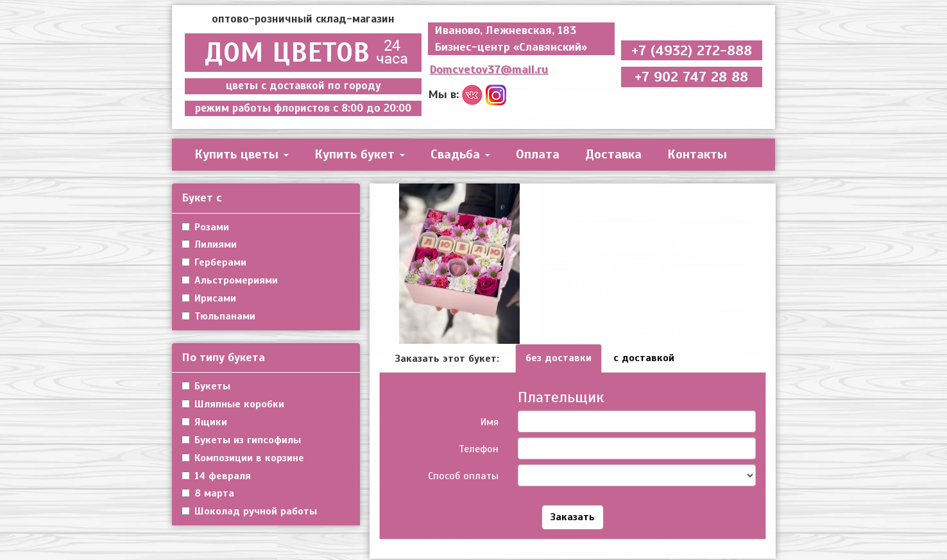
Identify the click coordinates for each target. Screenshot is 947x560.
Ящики (204, 422)
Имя (490, 422)
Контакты (697, 154)
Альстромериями (230, 280)
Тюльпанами (218, 316)
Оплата (538, 154)
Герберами (214, 262)
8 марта (208, 493)
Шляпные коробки (233, 404)
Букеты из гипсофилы (241, 440)
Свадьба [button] (460, 154)
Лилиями (209, 244)
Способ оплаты (463, 476)
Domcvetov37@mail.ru (489, 69)
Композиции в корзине (243, 458)
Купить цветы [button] (242, 154)
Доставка (613, 154)
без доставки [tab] (559, 358)
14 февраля (216, 476)
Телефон (479, 449)
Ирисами (209, 298)
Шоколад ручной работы (249, 511)
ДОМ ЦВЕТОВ (303, 53)
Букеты (206, 386)
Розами (205, 227)
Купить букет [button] (360, 154)
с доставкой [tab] (644, 358)
